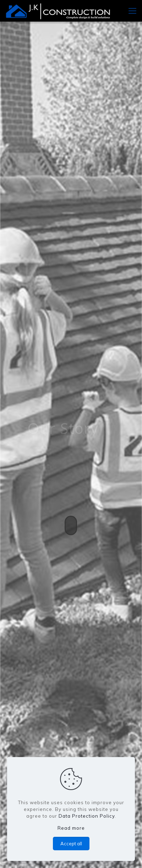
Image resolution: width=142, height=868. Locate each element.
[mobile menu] (132, 11)
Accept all (71, 844)
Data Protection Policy (87, 816)
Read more (71, 828)
